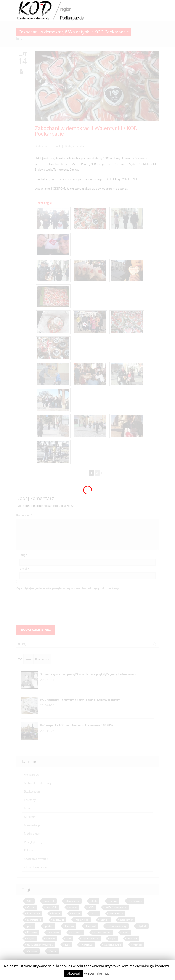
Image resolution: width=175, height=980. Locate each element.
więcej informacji (98, 973)
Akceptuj (74, 973)
